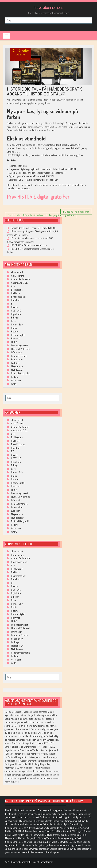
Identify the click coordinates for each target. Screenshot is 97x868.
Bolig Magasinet (18, 297)
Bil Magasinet (17, 290)
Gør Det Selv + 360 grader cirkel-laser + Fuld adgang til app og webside (41, 215)
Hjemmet (15, 338)
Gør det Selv (17, 324)
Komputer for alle (19, 356)
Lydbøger (15, 363)
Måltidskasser (17, 370)
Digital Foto (16, 314)
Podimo (15, 377)
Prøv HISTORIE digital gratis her (38, 196)
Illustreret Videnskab (21, 349)
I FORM (14, 342)
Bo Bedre (15, 293)
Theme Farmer (46, 862)
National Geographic (21, 373)
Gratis (14, 328)
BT (12, 304)
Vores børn (16, 380)
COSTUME (16, 311)
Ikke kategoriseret (20, 345)
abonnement (17, 272)
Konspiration (17, 359)
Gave (13, 321)
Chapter (15, 307)
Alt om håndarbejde (20, 279)
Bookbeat (16, 300)
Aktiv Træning (18, 276)
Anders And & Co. (19, 283)
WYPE (14, 384)
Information (17, 352)
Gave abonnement (49, 7)
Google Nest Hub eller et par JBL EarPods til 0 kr (34, 228)
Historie (15, 331)
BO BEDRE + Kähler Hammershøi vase (29, 245)
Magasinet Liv (17, 366)
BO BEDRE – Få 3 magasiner (76, 212)
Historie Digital (18, 335)
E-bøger (15, 318)
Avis (13, 286)
